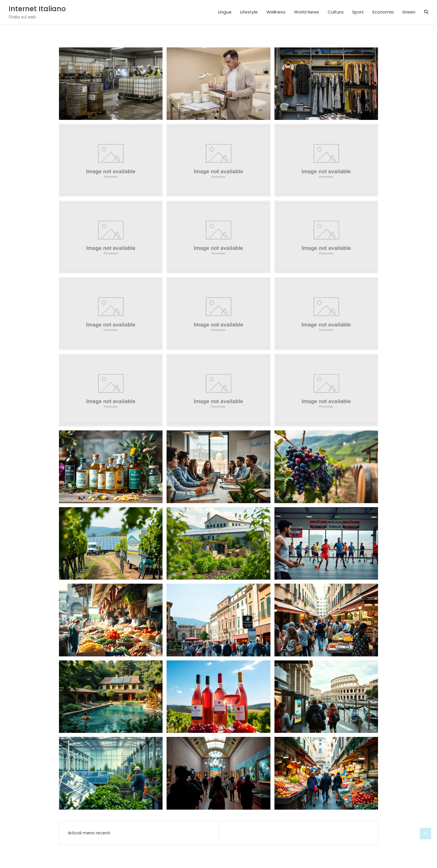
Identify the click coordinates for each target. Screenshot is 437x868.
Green (409, 12)
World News (307, 12)
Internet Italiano (37, 9)
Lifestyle (249, 12)
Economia (383, 12)
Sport (358, 12)
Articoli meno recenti (89, 833)
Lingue (225, 12)
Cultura (336, 12)
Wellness (276, 12)
